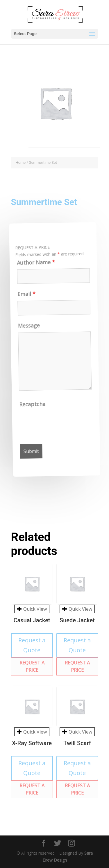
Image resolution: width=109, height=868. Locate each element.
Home (21, 162)
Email (24, 297)
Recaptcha (34, 407)
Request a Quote (32, 645)
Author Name (33, 265)
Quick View (32, 609)
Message (28, 328)
